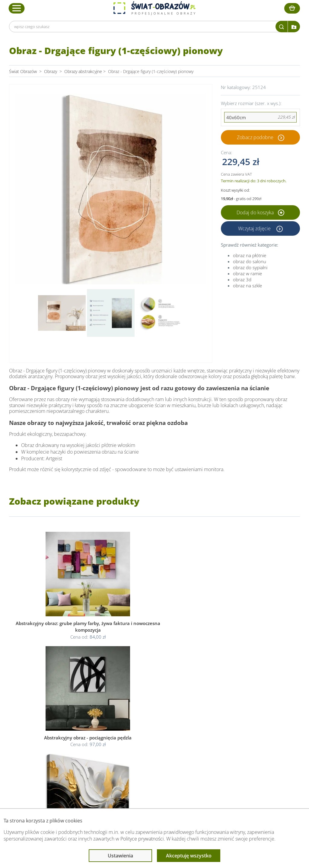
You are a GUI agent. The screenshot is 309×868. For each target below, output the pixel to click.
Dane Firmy (83, 716)
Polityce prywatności (142, 839)
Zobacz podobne (255, 137)
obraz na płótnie (250, 255)
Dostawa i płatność (91, 731)
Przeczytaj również (218, 704)
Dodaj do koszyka (260, 212)
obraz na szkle (247, 286)
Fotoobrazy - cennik (218, 723)
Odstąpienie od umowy (154, 738)
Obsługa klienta (88, 704)
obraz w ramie (247, 273)
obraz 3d (242, 279)
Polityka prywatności (151, 723)
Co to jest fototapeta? (220, 731)
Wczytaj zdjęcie (255, 228)
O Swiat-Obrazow (89, 723)
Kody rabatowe (87, 738)
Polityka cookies (147, 731)
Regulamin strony (148, 716)
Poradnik (207, 716)
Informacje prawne (151, 704)
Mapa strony (211, 738)
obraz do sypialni (250, 267)
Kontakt (80, 745)
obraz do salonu (250, 261)
